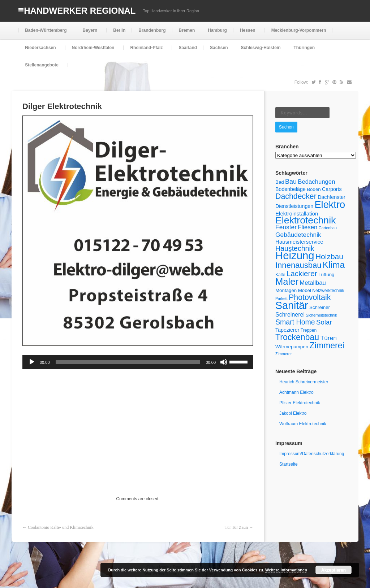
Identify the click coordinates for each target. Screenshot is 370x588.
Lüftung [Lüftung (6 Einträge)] (326, 275)
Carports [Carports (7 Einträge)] (332, 189)
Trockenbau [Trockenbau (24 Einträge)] (297, 337)
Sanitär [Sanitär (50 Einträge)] (292, 305)
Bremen (187, 30)
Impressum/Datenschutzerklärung (312, 454)
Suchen (286, 127)
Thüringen (304, 48)
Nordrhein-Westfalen (92, 51)
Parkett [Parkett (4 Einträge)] (281, 299)
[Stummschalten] (224, 362)
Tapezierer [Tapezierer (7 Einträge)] (287, 330)
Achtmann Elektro (296, 392)
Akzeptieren (334, 570)
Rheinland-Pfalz (146, 51)
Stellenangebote (41, 68)
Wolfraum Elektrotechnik (303, 424)
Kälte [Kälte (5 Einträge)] (280, 275)
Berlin (119, 30)
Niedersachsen (40, 51)
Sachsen (219, 48)
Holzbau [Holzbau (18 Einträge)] (329, 256)
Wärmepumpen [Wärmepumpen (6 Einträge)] (292, 347)
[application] (138, 362)
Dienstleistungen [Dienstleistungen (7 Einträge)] (294, 206)
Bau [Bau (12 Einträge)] (291, 182)
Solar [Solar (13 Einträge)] (324, 322)
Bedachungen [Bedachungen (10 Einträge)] (316, 182)
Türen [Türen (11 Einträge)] (329, 338)
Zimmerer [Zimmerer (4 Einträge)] (284, 354)
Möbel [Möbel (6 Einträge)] (305, 290)
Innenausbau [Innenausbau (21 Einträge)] (298, 265)
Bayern (89, 33)
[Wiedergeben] (32, 362)
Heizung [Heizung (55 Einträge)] (295, 255)
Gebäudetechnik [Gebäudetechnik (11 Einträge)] (298, 235)
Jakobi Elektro (293, 413)
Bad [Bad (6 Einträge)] (280, 182)
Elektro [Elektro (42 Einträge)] (330, 204)
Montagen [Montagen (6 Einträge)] (286, 290)
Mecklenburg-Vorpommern (299, 30)
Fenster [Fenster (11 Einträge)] (286, 227)
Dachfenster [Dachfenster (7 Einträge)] (332, 197)
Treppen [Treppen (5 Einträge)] (309, 330)
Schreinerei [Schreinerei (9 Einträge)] (290, 315)
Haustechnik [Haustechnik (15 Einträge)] (295, 248)
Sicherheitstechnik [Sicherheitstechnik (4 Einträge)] (321, 315)
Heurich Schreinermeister (304, 382)
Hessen (247, 33)
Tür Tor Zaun (236, 527)
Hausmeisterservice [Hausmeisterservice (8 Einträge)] (299, 242)
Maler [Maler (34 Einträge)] (287, 282)
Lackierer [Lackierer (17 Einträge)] (302, 273)
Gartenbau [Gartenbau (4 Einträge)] (328, 228)
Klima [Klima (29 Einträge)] (334, 265)
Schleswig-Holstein (261, 48)
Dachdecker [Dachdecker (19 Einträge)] (296, 196)
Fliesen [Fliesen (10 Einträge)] (307, 227)
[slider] (128, 362)
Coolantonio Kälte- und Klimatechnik (61, 527)
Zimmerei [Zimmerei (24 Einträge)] (327, 345)
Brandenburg (152, 30)
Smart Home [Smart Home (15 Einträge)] (295, 322)
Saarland (188, 48)
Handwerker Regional (80, 11)
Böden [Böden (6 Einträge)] (314, 189)
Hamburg (217, 30)
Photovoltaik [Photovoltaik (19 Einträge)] (310, 297)
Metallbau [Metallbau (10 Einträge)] (313, 283)
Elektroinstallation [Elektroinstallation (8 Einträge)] (297, 214)
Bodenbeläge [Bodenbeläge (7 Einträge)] (291, 189)
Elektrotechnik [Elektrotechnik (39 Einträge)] (306, 220)
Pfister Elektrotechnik (300, 403)
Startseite (289, 464)
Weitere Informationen (286, 570)
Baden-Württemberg (45, 33)
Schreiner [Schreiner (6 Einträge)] (320, 307)
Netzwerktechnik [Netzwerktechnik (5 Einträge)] (328, 291)
